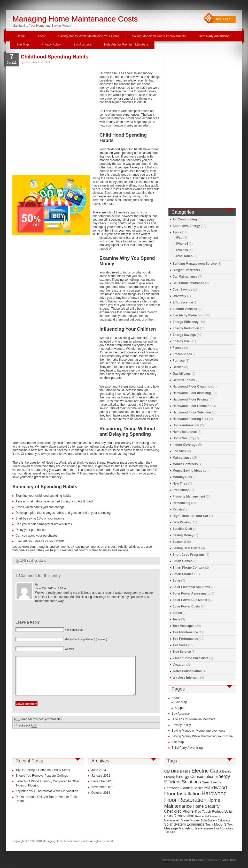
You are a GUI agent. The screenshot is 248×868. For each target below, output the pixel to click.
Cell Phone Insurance (188, 283)
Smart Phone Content (188, 568)
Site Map (23, 44)
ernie (28, 62)
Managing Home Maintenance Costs (75, 19)
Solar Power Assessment (191, 593)
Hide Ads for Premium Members (126, 44)
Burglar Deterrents (186, 270)
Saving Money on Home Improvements (159, 36)
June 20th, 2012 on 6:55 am (51, 588)
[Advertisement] (48, 123)
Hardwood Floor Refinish (191, 406)
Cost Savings (182, 290)
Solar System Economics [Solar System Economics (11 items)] (184, 824)
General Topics (184, 380)
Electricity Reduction (188, 315)
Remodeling (181, 503)
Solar (176, 581)
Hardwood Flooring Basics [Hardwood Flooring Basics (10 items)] (184, 788)
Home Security (183, 438)
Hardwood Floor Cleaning (191, 387)
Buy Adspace (82, 44)
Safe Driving (182, 522)
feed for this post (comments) (38, 727)
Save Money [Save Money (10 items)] (190, 820)
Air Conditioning (185, 219)
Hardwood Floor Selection (192, 412)
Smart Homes (183, 561)
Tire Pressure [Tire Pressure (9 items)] (203, 828)
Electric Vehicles (185, 309)
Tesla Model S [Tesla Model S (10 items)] (216, 824)
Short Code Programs (189, 555)
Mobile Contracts (185, 464)
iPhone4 (182, 244)
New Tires (180, 484)
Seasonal (179, 542)
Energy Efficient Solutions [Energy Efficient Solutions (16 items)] (197, 779)
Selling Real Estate (186, 548)
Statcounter (8, 866)
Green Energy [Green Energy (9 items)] (211, 782)
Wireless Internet (185, 678)
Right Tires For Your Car (190, 516)
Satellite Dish (182, 529)
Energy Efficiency (186, 322)
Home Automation (186, 425)
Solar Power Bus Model (190, 600)
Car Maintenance (185, 277)
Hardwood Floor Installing (192, 393)
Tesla (176, 619)
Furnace (179, 361)
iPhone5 (182, 250)
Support (180, 708)
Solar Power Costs (186, 606)
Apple (177, 232)
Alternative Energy (186, 226)
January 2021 (101, 776)
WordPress (229, 860)
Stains (177, 613)
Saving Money (183, 535)
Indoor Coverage (185, 445)
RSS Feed (223, 19)
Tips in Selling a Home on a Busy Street (43, 770)
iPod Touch (184, 256)
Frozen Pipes (182, 354)
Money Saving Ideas (187, 471)
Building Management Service (195, 264)
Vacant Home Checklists (191, 658)
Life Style (45, 62)
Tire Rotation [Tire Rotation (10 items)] (223, 828)
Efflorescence (183, 302)
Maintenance (182, 458)
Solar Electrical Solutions (191, 587)
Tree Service (182, 652)
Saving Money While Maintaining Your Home (89, 36)
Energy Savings (184, 335)
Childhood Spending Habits (55, 57)
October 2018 (101, 793)
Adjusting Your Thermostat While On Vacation (47, 791)
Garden (178, 367)
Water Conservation (187, 671)
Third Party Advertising (214, 36)
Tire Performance (185, 639)
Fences (178, 348)
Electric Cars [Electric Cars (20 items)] (206, 771)
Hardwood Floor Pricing (190, 399)
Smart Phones (183, 574)
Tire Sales (180, 645)
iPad (179, 238)
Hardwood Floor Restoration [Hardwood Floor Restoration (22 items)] (195, 797)
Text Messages (184, 626)
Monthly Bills (182, 477)
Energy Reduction (186, 328)
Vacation (179, 665)
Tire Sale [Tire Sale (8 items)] (169, 832)
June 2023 (99, 770)
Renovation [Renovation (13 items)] (184, 816)
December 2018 (102, 781)
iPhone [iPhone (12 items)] (188, 811)
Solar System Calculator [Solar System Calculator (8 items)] (215, 820)
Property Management (189, 496)
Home (21, 36)
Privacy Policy (51, 44)
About (41, 36)
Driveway (179, 296)
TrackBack (26, 733)
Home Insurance (185, 432)
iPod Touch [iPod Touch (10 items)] (203, 811)
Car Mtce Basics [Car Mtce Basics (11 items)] (177, 771)
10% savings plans (33, 561)
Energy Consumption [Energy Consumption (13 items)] (195, 777)
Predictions (181, 490)
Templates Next (194, 860)
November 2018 (102, 787)
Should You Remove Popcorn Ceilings (42, 776)
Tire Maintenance (185, 632)
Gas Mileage (182, 374)
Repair (177, 509)
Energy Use (181, 341)
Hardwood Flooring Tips (190, 419)
